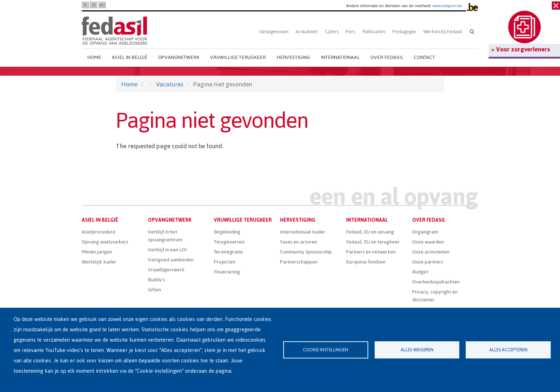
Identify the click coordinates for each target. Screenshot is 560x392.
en (102, 5)
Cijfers (332, 32)
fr (85, 5)
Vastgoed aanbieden (171, 260)
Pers (350, 32)
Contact (424, 57)
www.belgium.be (447, 6)
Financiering (227, 272)
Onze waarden (428, 242)
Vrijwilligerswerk (166, 270)
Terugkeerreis (229, 242)
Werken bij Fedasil (443, 32)
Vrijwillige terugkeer (238, 57)
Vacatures (170, 84)
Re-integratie (228, 252)
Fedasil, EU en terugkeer (373, 242)
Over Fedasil (387, 57)
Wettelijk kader (99, 262)
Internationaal (340, 57)
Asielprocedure (99, 232)
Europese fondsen (366, 262)
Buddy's (156, 280)
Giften (154, 290)
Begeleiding (227, 232)
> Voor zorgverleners (521, 49)
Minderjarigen (97, 252)
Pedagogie (404, 32)
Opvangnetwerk (179, 57)
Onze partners (428, 262)
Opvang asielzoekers (105, 242)
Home (94, 57)
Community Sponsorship (306, 252)
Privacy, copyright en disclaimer (435, 296)
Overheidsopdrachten (436, 282)
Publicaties (374, 32)
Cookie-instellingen (326, 350)
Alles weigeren (417, 350)
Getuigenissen (274, 32)
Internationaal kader (303, 232)
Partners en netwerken (371, 252)
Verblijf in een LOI (167, 250)
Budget (420, 272)
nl (94, 5)
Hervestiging (293, 57)
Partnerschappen (299, 262)
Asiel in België (130, 57)
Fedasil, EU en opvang (370, 232)
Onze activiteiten (431, 252)
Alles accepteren (508, 350)
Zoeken (472, 32)
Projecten (225, 262)
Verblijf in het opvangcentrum (165, 236)
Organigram (425, 232)
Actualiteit (307, 32)
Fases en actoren (299, 242)
